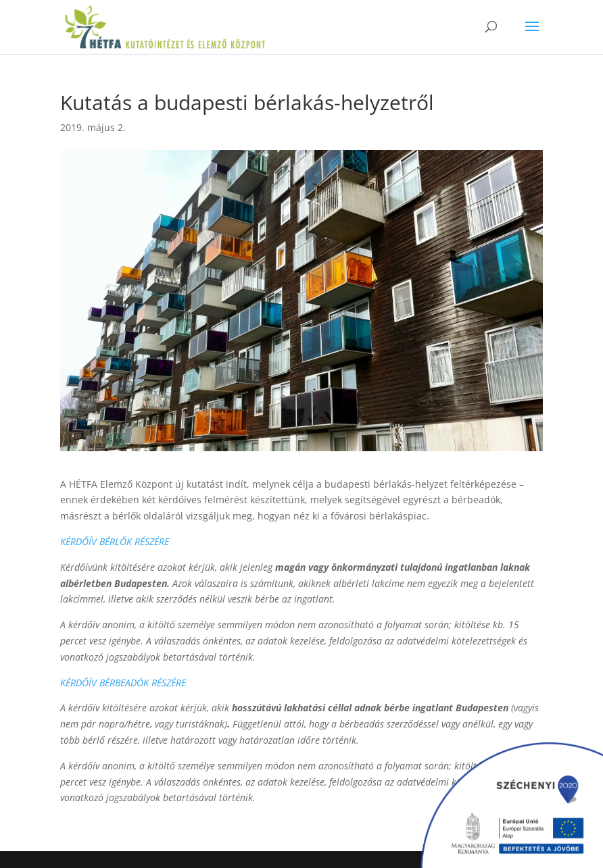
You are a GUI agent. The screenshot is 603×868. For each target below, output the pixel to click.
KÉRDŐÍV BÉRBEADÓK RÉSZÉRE (123, 683)
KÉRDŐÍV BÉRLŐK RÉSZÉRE (115, 541)
